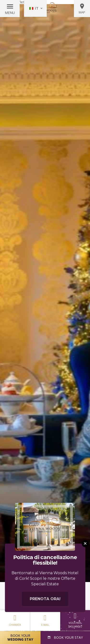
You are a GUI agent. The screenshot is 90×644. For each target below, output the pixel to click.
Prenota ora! (45, 608)
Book (68, 637)
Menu (10, 13)
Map (82, 9)
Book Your (20, 637)
